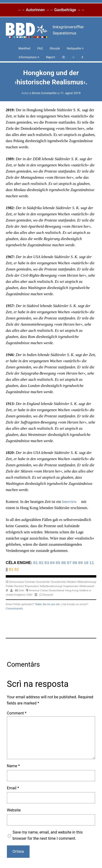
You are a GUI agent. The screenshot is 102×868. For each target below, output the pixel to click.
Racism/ (19, 586)
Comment (17, 713)
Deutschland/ (56, 590)
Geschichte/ (43, 581)
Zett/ (21, 590)
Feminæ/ (30, 581)
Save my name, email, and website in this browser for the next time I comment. (48, 835)
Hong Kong (72, 590)
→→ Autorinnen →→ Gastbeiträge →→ (51, 10)
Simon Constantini (44, 93)
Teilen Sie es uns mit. (47, 604)
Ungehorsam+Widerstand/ (79, 586)
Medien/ (72, 581)
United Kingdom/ (16, 594)
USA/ (29, 594)
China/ (44, 590)
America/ (34, 590)
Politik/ (10, 586)
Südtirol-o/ (85, 590)
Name (13, 765)
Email (13, 788)
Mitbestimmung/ (87, 581)
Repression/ (32, 586)
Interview (69, 502)
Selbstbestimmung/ (51, 586)
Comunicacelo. (15, 608)
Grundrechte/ (59, 581)
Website (14, 810)
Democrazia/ (17, 581)
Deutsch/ (48, 594)
